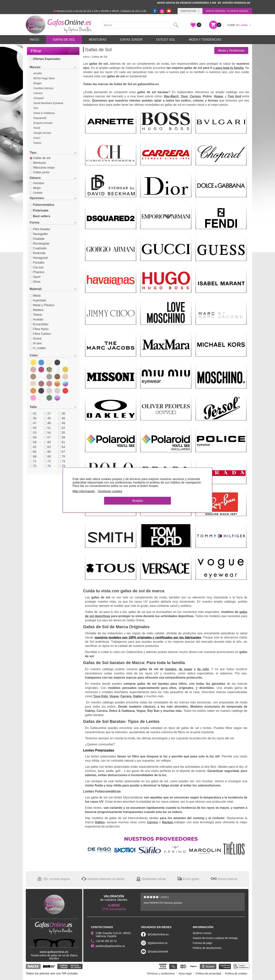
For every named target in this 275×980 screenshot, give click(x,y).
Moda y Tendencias (205, 40)
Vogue (218, 96)
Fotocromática (42, 205)
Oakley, (100, 822)
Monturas (98, 40)
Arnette (38, 73)
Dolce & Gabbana (44, 113)
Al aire (36, 343)
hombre (171, 669)
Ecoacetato (39, 324)
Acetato (36, 319)
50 (33, 428)
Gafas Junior (131, 40)
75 (33, 466)
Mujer (35, 188)
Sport (35, 277)
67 (62, 452)
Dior (36, 108)
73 (62, 461)
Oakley (138, 696)
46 (62, 418)
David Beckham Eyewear (48, 103)
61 (62, 442)
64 (62, 447)
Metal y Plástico (42, 305)
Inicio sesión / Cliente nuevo (227, 11)
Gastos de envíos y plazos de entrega (215, 938)
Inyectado (38, 300)
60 (47, 442)
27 (47, 414)
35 (33, 418)
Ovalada (37, 239)
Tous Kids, (101, 696)
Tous (184, 96)
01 (33, 414)
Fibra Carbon (40, 334)
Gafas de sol (40, 158)
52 (62, 428)
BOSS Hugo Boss (44, 78)
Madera (36, 310)
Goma (36, 339)
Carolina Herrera (43, 88)
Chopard (39, 98)
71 (33, 461)
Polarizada (39, 210)
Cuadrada (38, 248)
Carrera (38, 93)
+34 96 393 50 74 (106, 941)
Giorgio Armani (42, 133)
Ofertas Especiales (45, 59)
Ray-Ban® (171, 96)
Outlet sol (166, 40)
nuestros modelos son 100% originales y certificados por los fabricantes (148, 637)
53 (33, 433)
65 (33, 452)
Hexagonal (39, 258)
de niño (203, 669)
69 (47, 456)
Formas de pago (202, 943)
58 (62, 437)
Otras (35, 282)
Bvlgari (38, 83)
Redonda (38, 253)
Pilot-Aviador (40, 229)
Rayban (168, 822)
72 (47, 461)
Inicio (34, 40)
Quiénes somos (202, 933)
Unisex (36, 193)
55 (62, 433)
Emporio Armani (43, 123)
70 (62, 456)
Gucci (37, 138)
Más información (84, 491)
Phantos (37, 272)
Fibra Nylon (39, 329)
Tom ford (234, 96)
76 (47, 466)
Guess (37, 143)
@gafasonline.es (158, 943)
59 (33, 442)
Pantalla (37, 263)
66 (47, 452)
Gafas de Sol (64, 40)
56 (33, 437)
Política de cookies (236, 974)
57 (47, 437)
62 (33, 447)
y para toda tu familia (228, 68)
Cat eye (37, 267)
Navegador (39, 234)
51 (47, 428)
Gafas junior (40, 172)
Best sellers (40, 216)
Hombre (37, 183)
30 (62, 414)
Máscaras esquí (42, 168)
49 (62, 423)
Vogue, (115, 696)
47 (33, 423)
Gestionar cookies (110, 491)
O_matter (38, 348)
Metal (35, 296)
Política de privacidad (208, 974)
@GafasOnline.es (158, 934)
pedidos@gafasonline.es (110, 946)
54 (47, 433)
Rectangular (40, 243)
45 (47, 418)
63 (47, 447)
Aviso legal (185, 974)
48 (47, 423)
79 (62, 466)
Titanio (36, 315)
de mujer (186, 669)
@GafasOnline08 (158, 952)
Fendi (37, 128)
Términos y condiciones (161, 974)
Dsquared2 (40, 118)
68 (33, 456)
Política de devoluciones (207, 948)
